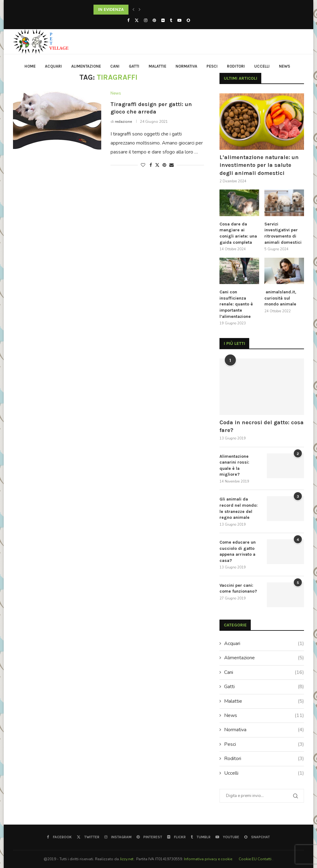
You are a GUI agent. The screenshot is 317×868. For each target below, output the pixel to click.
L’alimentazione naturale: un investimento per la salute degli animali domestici (259, 165)
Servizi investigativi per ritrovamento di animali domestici (283, 233)
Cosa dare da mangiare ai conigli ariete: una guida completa (238, 233)
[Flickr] (163, 20)
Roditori (236, 66)
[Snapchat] (188, 20)
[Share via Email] (172, 165)
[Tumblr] (171, 20)
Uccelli (262, 66)
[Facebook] (128, 20)
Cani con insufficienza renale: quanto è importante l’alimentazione (236, 304)
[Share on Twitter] (157, 165)
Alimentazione (86, 66)
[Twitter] (137, 20)
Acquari (53, 66)
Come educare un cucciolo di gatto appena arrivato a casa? (238, 551)
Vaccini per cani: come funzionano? (238, 588)
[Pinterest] (154, 20)
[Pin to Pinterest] (164, 165)
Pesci (212, 66)
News (284, 66)
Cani (115, 66)
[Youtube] (179, 20)
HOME (30, 66)
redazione (123, 122)
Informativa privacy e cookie (208, 859)
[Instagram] (146, 20)
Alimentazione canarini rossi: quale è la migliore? (234, 465)
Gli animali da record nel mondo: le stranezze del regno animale (239, 508)
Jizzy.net (127, 859)
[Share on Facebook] (151, 165)
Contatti (265, 859)
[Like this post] (143, 165)
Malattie (157, 66)
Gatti (134, 66)
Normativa (186, 66)
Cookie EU (248, 859)
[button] (133, 10)
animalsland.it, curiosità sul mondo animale (280, 298)
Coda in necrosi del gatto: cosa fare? (262, 426)
